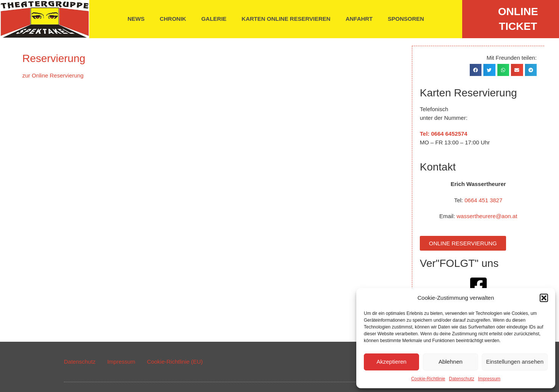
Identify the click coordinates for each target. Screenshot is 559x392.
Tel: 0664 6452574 (444, 133)
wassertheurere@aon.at (487, 216)
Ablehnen (450, 362)
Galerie (214, 19)
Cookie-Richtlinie (428, 379)
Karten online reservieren (286, 19)
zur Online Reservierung (53, 75)
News (136, 19)
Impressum (489, 379)
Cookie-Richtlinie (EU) (175, 361)
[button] (544, 298)
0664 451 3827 (484, 200)
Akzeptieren (391, 362)
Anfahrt (359, 19)
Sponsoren (406, 19)
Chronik (173, 19)
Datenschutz (462, 379)
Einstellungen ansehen (515, 362)
